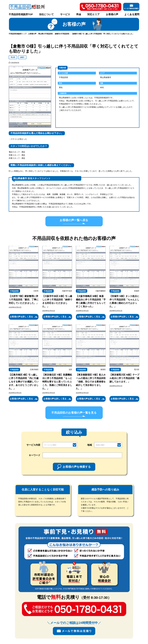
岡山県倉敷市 (106, 77)
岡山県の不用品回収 (46, 34)
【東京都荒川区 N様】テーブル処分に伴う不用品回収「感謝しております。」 (124, 378)
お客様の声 (112, 14)
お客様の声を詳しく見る (21, 317)
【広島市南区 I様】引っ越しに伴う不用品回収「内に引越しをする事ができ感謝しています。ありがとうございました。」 (24, 382)
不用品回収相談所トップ (18, 34)
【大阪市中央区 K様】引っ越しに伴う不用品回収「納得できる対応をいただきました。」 (57, 301)
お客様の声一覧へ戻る (74, 220)
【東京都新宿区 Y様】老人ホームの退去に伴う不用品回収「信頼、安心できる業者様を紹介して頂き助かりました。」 (91, 382)
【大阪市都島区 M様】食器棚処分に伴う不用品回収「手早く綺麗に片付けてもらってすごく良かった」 (91, 301)
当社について (46, 14)
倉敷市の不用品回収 (62, 34)
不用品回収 (14, 291)
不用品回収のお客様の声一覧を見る (74, 413)
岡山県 (13, 57)
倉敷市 (22, 57)
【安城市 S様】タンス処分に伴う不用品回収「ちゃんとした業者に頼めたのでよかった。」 (124, 301)
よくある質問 (132, 14)
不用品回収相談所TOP (21, 14)
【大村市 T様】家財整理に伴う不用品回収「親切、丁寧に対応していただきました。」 (24, 300)
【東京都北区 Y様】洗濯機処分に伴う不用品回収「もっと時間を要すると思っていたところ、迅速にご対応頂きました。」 (57, 382)
